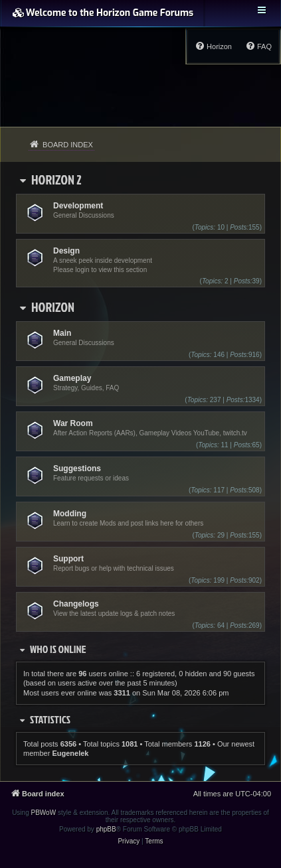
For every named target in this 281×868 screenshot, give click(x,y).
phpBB (106, 829)
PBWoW (44, 813)
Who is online (58, 649)
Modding (70, 514)
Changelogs (76, 604)
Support (68, 559)
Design (66, 251)
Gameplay (72, 378)
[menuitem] (258, 46)
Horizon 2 (56, 179)
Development (78, 206)
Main (62, 333)
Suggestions (77, 469)
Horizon (53, 307)
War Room (73, 423)
